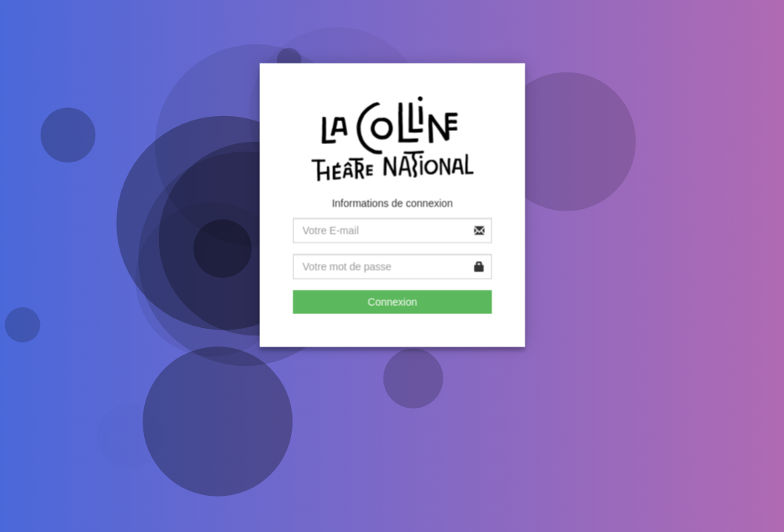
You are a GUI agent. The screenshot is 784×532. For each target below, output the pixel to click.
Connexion (392, 301)
